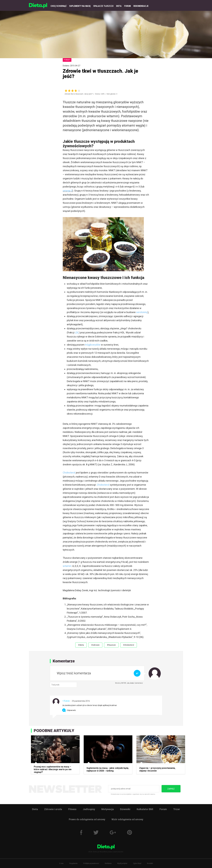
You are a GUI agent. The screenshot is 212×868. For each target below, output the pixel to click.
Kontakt (150, 863)
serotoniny (142, 312)
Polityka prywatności (91, 863)
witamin (67, 566)
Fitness (72, 809)
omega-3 (68, 191)
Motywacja (108, 809)
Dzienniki (125, 809)
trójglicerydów (93, 345)
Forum (163, 809)
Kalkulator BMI (145, 809)
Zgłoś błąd (137, 863)
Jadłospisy (89, 809)
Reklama (108, 863)
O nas (61, 863)
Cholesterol (69, 473)
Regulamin (73, 863)
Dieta (35, 809)
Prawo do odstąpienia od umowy (87, 819)
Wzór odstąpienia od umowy (127, 819)
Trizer (177, 809)
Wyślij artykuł (122, 863)
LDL (77, 332)
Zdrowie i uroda (53, 809)
